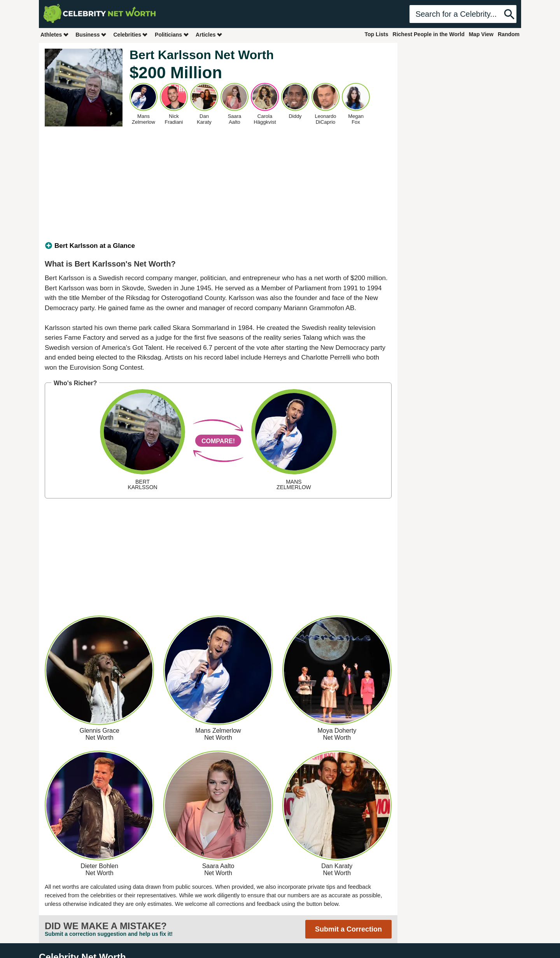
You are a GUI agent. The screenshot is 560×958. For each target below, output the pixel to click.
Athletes (55, 34)
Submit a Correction (348, 929)
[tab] (218, 246)
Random (509, 34)
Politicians (172, 34)
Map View (481, 34)
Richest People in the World (429, 34)
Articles (209, 34)
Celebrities (131, 34)
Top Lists (376, 34)
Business (91, 34)
